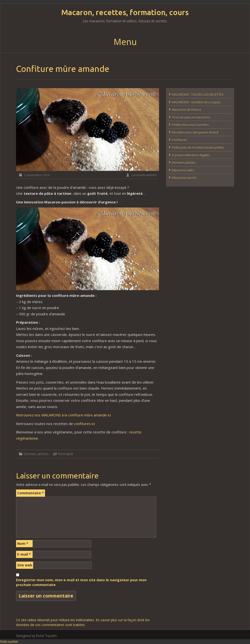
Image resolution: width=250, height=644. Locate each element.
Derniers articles (36, 454)
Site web (25, 565)
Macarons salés (183, 170)
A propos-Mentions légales (191, 155)
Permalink (66, 454)
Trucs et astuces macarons (191, 117)
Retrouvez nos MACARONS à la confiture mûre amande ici (63, 415)
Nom (23, 543)
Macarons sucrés (184, 178)
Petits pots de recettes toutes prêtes (198, 147)
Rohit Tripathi (46, 636)
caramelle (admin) (144, 175)
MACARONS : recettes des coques (196, 102)
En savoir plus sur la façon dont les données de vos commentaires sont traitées (83, 622)
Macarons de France (187, 109)
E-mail (24, 554)
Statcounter (9, 641)
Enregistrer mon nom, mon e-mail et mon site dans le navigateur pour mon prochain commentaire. (81, 582)
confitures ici (84, 424)
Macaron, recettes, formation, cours (125, 12)
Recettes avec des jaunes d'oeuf (195, 132)
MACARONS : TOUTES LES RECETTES (198, 94)
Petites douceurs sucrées (190, 125)
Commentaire (31, 493)
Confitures (179, 140)
